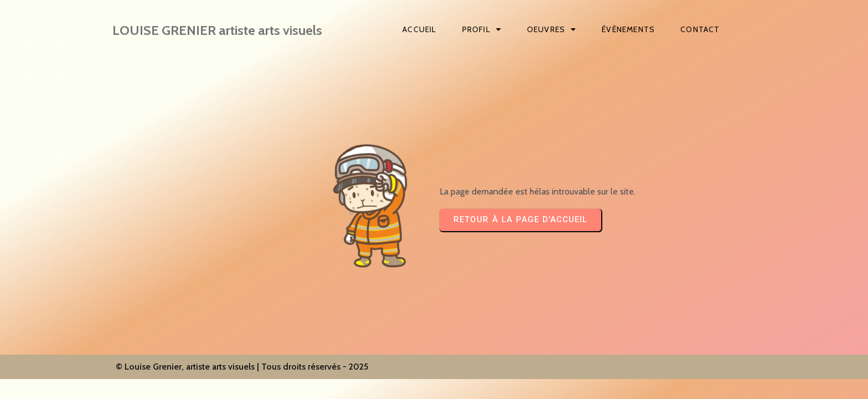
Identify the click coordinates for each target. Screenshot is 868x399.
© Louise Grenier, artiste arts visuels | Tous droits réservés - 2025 (242, 367)
